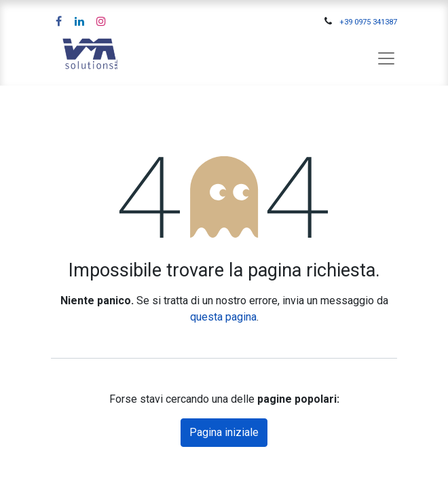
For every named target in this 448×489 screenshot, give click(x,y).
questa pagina (223, 317)
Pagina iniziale (224, 432)
